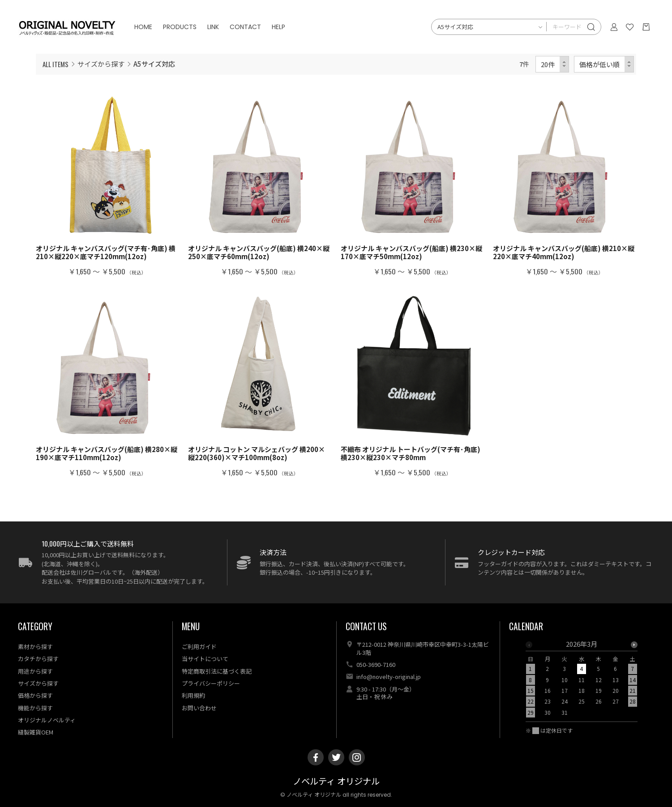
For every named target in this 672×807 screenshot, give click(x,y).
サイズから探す (101, 64)
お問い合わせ (199, 708)
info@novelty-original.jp (389, 677)
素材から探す (35, 647)
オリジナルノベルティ (47, 720)
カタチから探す (38, 659)
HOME (143, 27)
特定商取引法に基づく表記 (217, 671)
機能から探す (35, 708)
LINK (213, 27)
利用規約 (193, 695)
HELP (278, 27)
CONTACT (245, 27)
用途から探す (35, 671)
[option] (582, 681)
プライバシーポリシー (211, 683)
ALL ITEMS (56, 64)
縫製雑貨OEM (36, 732)
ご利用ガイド (199, 647)
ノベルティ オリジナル (336, 782)
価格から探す (35, 695)
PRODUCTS (180, 27)
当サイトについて (205, 659)
